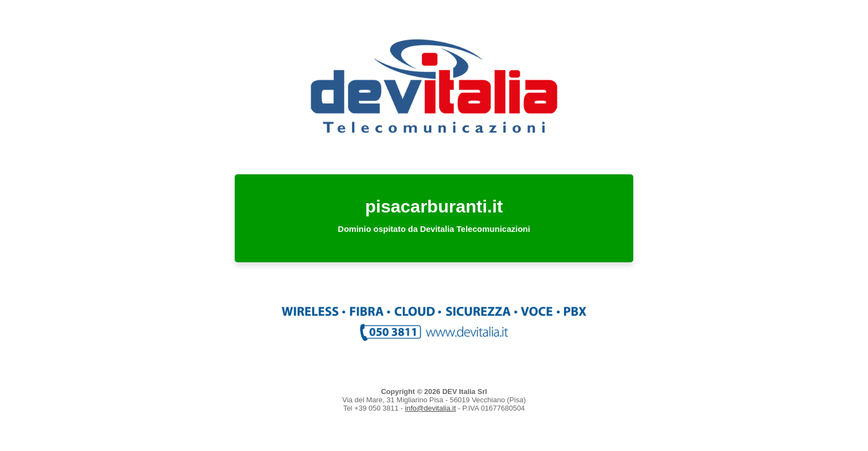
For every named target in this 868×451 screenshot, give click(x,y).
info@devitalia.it (431, 408)
